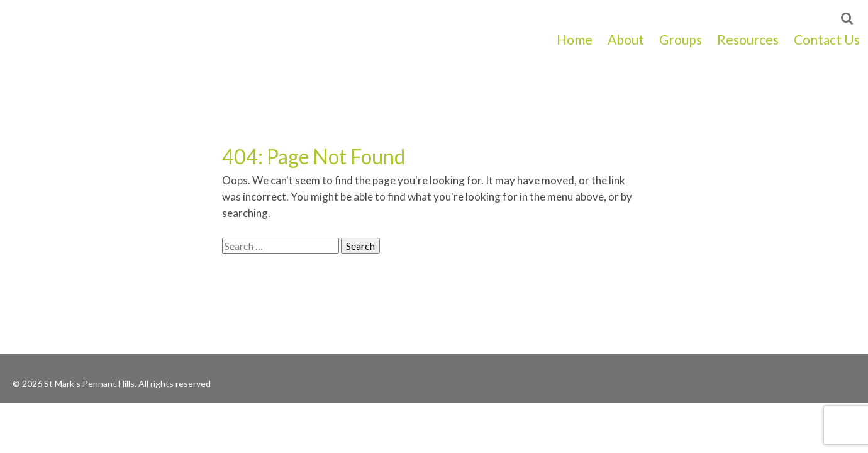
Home (575, 39)
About (626, 39)
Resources (748, 39)
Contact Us (827, 39)
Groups (681, 39)
